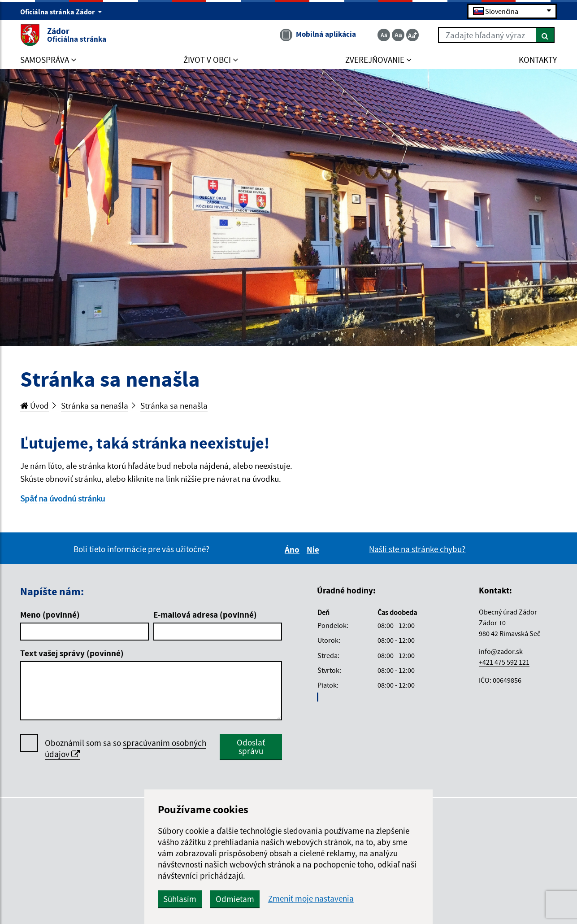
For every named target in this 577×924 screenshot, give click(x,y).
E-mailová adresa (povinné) (205, 615)
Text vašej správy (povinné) (72, 653)
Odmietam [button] (235, 899)
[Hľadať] (545, 35)
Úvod (35, 405)
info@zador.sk (501, 651)
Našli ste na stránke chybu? (417, 549)
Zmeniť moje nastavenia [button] (311, 899)
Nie (314, 549)
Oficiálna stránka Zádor (61, 12)
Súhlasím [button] (180, 899)
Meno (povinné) (50, 615)
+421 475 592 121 (504, 662)
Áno (293, 549)
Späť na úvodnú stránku (63, 498)
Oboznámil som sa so (126, 749)
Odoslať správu (251, 747)
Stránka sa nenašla (95, 405)
